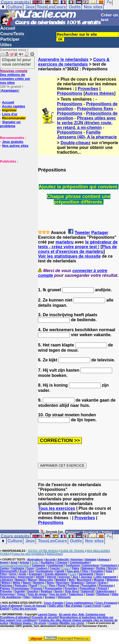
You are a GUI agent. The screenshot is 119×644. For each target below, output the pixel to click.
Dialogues (88, 568)
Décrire (112, 568)
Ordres (102, 583)
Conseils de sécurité (45, 617)
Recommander (14, 118)
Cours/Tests (12, 34)
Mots (72, 580)
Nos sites (93, 7)
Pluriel (61, 586)
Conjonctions (90, 565)
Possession (106, 586)
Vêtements (64, 597)
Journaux (86, 577)
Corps (30, 568)
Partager (100, 233)
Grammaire (36, 574)
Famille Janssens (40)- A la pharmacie (87, 135)
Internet (52, 577)
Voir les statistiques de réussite (69, 256)
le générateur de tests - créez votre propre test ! (78, 244)
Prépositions (70, 93)
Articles (25, 562)
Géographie (86, 574)
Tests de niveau (37, 594)
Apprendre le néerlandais (63, 59)
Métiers (6, 583)
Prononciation (54, 588)
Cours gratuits (15, 536)
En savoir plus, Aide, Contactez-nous (82, 614)
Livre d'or (10, 114)
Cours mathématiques (80, 603)
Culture (15, 7)
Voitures (37, 597)
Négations (77, 583)
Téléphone (102, 594)
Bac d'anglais (74, 606)
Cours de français (35, 606)
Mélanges (112, 580)
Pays (52, 586)
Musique (99, 580)
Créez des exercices (24, 609)
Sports (58, 591)
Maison (32, 580)
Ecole (23, 571)
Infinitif (40, 577)
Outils (75, 7)
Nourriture (63, 583)
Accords (50, 560)
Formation (97, 571)
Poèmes (5, 588)
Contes (4, 568)
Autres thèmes (99, 93)
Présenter (6, 591)
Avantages (10, 90)
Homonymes (8, 577)
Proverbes (88, 89)
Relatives (46, 591)
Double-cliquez (75, 143)
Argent (4, 562)
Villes (26, 597)
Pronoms (37, 588)
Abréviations (35, 560)
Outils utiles (56, 606)
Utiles (6, 45)
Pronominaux (21, 588)
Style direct (72, 591)
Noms (50, 583)
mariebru (64, 242)
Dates (76, 568)
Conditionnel (55, 565)
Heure (99, 574)
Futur (109, 571)
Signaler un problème (10, 124)
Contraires (18, 568)
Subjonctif (88, 591)
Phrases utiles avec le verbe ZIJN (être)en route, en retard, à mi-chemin (86, 123)
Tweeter (82, 233)
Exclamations (45, 571)
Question (33, 591)
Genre (13, 574)
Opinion (91, 583)
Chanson (62, 562)
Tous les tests (58, 594)
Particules (21, 586)
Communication (80, 562)
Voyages (50, 597)
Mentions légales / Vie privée (28, 623)
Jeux (30, 7)
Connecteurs (109, 565)
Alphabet (91, 560)
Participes (6, 586)
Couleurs (42, 568)
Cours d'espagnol (106, 603)
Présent (103, 588)
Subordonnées (105, 591)
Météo (17, 583)
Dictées (101, 568)
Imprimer (9, 110)
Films (85, 571)
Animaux (104, 560)
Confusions (73, 565)
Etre (32, 571)
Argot (14, 562)
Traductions (76, 594)
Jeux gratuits (13, 142)
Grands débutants (56, 574)
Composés (38, 565)
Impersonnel (26, 577)
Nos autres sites (15, 146)
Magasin (20, 580)
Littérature (6, 580)
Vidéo (115, 594)
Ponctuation (89, 586)
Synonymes (7, 594)
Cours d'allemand (11, 606)
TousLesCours (51, 7)
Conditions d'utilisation (15, 617)
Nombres (39, 583)
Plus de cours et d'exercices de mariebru (77, 249)
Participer (10, 39)
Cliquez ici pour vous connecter (17, 62)
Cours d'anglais (54, 603)
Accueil (8, 28)
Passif (33, 586)
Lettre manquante (105, 577)
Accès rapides (13, 106)
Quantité (20, 591)
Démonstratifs (9, 571)
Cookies (53, 623)
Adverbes (77, 560)
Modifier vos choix (72, 623)
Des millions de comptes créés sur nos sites (15, 77)
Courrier (55, 568)
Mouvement (84, 580)
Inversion (64, 577)
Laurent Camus (47, 614)
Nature (27, 583)
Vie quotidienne (11, 597)
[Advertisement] (16, 190)
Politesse (73, 586)
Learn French (93, 606)
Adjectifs (63, 560)
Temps (21, 594)
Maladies (61, 580)
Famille (60, 571)
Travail (90, 594)
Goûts (23, 574)
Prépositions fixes (95, 109)
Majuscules (46, 580)
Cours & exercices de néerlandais (74, 62)
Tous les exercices (56, 508)
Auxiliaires (48, 562)
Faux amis (73, 571)
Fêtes (3, 574)
